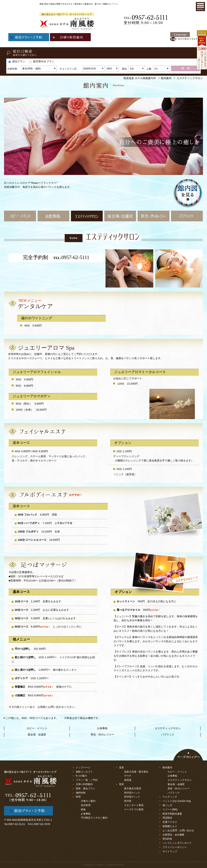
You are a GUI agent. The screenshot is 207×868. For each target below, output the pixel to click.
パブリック (168, 735)
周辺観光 (167, 818)
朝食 (83, 809)
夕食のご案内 (88, 801)
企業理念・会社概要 (173, 835)
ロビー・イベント (37, 728)
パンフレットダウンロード (177, 843)
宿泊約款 (167, 839)
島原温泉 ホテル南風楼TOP (140, 78)
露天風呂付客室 (133, 788)
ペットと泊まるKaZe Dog (177, 801)
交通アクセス (170, 822)
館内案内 (166, 78)
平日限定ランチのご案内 (94, 818)
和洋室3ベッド (132, 797)
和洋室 (128, 801)
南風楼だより (170, 826)
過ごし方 (167, 805)
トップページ (83, 768)
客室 (121, 784)
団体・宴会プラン (86, 789)
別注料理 (86, 805)
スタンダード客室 (134, 805)
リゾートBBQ (170, 809)
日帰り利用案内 (84, 784)
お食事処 (102, 728)
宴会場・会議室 (37, 735)
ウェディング (170, 797)
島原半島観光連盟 (172, 814)
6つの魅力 (81, 776)
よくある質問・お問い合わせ (178, 830)
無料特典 (81, 793)
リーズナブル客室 (134, 809)
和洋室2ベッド (132, 793)
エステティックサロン (168, 728)
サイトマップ (170, 851)
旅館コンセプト (84, 772)
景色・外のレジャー (102, 735)
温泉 (121, 768)
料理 (78, 797)
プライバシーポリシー (175, 847)
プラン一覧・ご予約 (87, 780)
